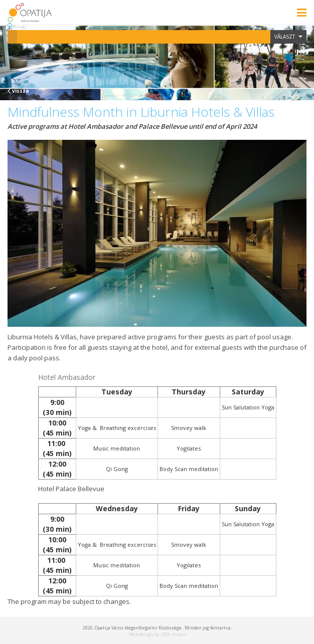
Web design (141, 634)
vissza (18, 91)
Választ (288, 37)
